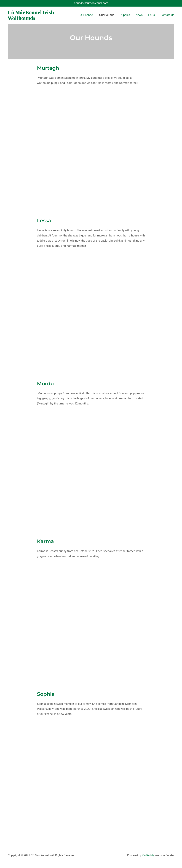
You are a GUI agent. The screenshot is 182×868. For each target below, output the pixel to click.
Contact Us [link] (167, 15)
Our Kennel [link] (87, 15)
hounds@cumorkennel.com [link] (91, 3)
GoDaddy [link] (148, 855)
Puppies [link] (125, 15)
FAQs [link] (152, 15)
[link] (32, 19)
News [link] (139, 15)
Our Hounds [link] (107, 15)
